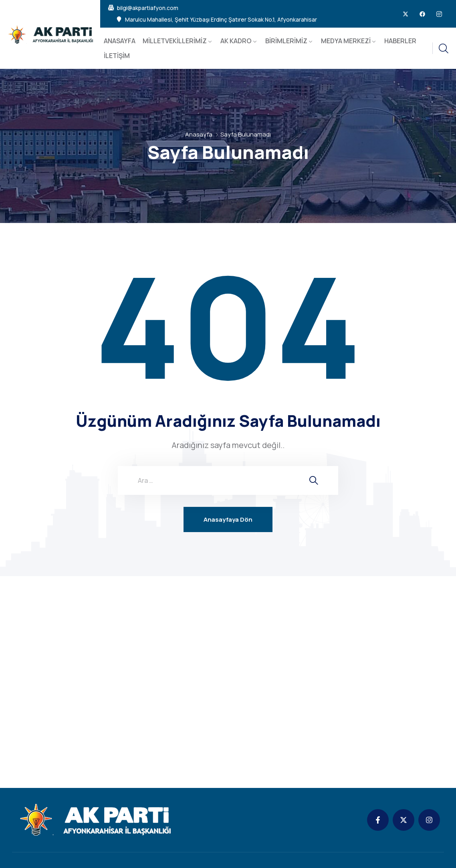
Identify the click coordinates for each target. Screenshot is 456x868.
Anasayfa (199, 134)
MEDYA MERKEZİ (346, 41)
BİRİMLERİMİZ (286, 41)
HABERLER (400, 41)
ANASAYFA (120, 41)
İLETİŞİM (117, 56)
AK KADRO (236, 41)
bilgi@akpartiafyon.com (148, 8)
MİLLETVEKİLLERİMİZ (175, 41)
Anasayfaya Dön (228, 519)
